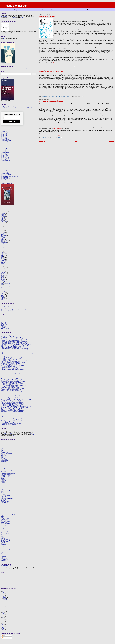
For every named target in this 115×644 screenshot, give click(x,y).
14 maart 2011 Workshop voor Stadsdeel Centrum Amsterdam (12, 408)
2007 (3, 630)
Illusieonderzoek (31, 433)
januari (4, 611)
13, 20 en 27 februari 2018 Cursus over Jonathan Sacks (10, 354)
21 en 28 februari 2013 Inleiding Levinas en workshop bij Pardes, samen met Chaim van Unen (17, 397)
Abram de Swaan (4, 213)
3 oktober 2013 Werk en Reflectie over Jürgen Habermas (11, 393)
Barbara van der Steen (5, 317)
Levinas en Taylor (4, 172)
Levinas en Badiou (4, 132)
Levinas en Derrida (4, 143)
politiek (2, 279)
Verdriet (2, 456)
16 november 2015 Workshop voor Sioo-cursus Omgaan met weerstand (13, 370)
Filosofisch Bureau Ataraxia (6, 320)
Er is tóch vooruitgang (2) (5, 523)
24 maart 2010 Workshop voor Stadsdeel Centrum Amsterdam (12, 418)
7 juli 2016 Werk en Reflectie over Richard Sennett (10, 365)
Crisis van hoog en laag (5, 511)
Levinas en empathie (5, 147)
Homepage (77, 141)
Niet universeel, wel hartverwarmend (51, 71)
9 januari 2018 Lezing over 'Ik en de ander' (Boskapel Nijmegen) (12, 356)
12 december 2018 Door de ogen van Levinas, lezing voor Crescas (12, 346)
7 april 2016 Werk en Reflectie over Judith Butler (9, 367)
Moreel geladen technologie (6, 472)
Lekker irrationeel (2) (5, 559)
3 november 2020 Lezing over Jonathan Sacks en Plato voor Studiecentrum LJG (15, 335)
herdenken (3, 244)
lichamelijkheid (4, 262)
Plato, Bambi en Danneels (5, 462)
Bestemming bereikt (4, 519)
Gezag (2, 543)
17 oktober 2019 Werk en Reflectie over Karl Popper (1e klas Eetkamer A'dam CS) (15, 342)
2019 (3, 615)
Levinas (51, 67)
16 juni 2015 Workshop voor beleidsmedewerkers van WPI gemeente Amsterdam (15, 375)
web (15, 18)
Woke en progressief (4, 308)
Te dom (2, 517)
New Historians (4, 274)
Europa (47, 96)
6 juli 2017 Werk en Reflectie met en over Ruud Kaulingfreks (12, 359)
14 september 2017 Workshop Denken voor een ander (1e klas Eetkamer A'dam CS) (15, 358)
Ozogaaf (2, 326)
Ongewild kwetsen (4, 493)
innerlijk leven (3, 250)
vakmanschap (3, 292)
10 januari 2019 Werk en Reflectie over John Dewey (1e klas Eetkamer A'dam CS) (15, 345)
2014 (3, 621)
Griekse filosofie (4, 242)
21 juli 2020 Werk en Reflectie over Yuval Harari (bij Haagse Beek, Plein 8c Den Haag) (16, 336)
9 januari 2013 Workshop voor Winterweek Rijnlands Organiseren (12, 398)
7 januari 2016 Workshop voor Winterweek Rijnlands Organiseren (12, 369)
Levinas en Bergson (4, 134)
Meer (13, 436)
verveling (3, 295)
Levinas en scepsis (4, 168)
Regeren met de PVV (5, 453)
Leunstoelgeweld (4, 513)
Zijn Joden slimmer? (4, 444)
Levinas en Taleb (4, 171)
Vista (2, 485)
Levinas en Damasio (4, 138)
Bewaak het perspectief (5, 531)
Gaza (2, 516)
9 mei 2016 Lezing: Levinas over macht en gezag (9, 366)
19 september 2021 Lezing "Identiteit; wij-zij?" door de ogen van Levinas (14, 334)
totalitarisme (3, 289)
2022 (3, 595)
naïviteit (2, 270)
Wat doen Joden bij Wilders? (6, 540)
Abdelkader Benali (4, 212)
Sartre (2, 285)
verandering (3, 293)
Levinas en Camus (4, 137)
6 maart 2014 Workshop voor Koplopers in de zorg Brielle (11, 389)
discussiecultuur (4, 236)
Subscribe (12, 121)
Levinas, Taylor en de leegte (6, 179)
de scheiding (3, 232)
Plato (2, 277)
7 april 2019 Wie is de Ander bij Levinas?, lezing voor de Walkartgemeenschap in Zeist (16, 344)
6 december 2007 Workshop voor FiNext (8, 423)
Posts (3, 636)
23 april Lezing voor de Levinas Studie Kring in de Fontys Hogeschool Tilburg (15, 107)
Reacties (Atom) (48, 144)
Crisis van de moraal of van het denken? (8, 508)
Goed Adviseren (4, 321)
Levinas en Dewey (4, 144)
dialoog (2, 235)
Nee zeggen (3, 272)
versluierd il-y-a (4, 294)
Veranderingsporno (4, 530)
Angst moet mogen (4, 497)
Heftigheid (3, 469)
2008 (3, 629)
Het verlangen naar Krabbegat (6, 491)
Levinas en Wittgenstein (5, 174)
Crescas (2, 319)
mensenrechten (54, 96)
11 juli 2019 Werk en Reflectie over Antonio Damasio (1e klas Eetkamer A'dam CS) (15, 343)
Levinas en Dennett (4, 142)
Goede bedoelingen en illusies (6, 489)
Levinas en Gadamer (5, 148)
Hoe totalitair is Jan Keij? (47, 16)
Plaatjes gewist (4, 560)
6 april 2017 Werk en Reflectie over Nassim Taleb (10, 360)
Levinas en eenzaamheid (5, 145)
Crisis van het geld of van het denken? (8, 506)
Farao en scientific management (6, 454)
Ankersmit (3, 216)
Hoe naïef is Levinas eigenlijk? (6, 504)
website (54, 63)
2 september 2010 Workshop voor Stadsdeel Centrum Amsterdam (12, 412)
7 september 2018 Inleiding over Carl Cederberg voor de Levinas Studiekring (14, 348)
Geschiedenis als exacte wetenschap (7, 552)
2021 (3, 612)
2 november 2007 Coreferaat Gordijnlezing (8, 425)
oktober (5, 598)
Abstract (2, 466)
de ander (2, 231)
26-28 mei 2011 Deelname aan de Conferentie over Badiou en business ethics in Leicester (16, 407)
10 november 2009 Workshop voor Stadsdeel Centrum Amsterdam (12, 421)
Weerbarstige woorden (5, 545)
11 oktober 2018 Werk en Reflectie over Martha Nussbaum (11, 347)
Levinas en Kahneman (5, 156)
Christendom (44, 96)
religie (2, 282)
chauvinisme (3, 225)
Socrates (2, 288)
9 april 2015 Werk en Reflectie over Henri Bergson (10, 377)
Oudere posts (112, 141)
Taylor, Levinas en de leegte (6, 529)
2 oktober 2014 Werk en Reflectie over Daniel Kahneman (11, 383)
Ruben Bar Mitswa (4, 483)
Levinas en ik (3, 154)
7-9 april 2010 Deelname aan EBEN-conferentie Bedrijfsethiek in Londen (14, 417)
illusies (2, 249)
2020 (3, 614)
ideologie (3, 247)
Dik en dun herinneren (5, 452)
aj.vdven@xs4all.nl (4, 16)
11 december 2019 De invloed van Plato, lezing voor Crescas (11, 341)
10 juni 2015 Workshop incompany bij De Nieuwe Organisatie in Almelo (13, 376)
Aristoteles (3, 218)
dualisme (2, 237)
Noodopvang (3, 481)
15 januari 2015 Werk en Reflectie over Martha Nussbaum (11, 379)
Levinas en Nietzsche (5, 162)
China (2, 226)
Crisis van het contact (5, 509)
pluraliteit (3, 278)
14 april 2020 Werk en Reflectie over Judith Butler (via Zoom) (12, 338)
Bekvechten (3, 547)
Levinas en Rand (4, 166)
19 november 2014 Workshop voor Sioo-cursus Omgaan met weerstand (13, 382)
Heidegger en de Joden (6, 566)
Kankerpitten (3, 488)
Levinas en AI (3, 130)
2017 (3, 617)
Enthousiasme (3, 480)
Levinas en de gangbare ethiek (6, 141)
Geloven (2, 467)
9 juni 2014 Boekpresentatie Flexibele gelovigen (9, 386)
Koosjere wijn (3, 554)
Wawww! (3, 512)
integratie (50, 96)
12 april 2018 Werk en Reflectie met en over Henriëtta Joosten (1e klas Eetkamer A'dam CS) (17, 353)
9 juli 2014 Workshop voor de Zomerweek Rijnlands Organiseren (12, 384)
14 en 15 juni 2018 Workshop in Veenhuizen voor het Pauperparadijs (13, 351)
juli (4, 602)
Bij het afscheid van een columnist (7, 498)
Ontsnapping (3, 478)
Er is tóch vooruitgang (5, 519)
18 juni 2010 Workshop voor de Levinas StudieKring (10, 414)
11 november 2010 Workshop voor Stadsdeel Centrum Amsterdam (12, 410)
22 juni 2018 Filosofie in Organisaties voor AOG (9, 350)
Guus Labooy (3, 322)
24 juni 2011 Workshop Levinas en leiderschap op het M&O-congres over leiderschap (16, 406)
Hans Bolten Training (5, 323)
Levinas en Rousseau (5, 167)
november (5, 597)
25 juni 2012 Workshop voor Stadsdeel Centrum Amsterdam (11, 402)
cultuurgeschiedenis (4, 230)
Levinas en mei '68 (4, 159)
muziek (2, 269)
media (2, 266)
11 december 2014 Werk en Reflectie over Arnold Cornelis (11, 381)
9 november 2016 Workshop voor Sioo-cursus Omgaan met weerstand (13, 363)
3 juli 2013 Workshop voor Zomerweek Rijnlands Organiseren (12, 395)
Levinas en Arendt (4, 131)
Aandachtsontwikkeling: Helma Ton (7, 316)
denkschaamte (3, 234)
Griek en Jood (3, 441)
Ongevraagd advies (4, 502)
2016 (3, 619)
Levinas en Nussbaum (5, 163)
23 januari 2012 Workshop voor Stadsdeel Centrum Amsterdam (12, 403)
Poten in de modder (4, 486)
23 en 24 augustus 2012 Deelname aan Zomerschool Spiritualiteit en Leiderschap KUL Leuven (17, 400)
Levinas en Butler (4, 135)
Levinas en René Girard (5, 305)
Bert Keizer (3, 222)
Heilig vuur (3, 465)
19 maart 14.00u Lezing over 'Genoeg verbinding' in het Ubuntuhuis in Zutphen (15, 106)
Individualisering (4, 473)
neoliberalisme (3, 273)
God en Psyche (4, 520)
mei (4, 604)
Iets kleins (3, 518)
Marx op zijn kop (4, 498)
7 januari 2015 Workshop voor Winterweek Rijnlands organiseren (12, 380)
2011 (3, 625)
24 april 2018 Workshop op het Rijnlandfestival (9, 352)
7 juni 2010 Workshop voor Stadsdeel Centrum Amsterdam (11, 415)
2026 (3, 590)
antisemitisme (3, 217)
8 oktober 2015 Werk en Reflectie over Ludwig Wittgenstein (11, 371)
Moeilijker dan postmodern (6, 496)
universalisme (63, 96)
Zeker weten (3, 458)
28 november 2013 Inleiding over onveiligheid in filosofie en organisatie (13, 392)
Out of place (3, 550)
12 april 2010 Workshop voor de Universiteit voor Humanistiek (12, 416)
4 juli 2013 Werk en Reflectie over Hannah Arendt (10, 394)
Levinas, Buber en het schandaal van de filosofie (9, 177)
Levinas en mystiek (4, 161)
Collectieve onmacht (5, 532)
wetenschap (3, 297)
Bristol (2, 524)
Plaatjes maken (4, 492)
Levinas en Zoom (4, 176)
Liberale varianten (4, 556)
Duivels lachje (3, 525)
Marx (2, 265)
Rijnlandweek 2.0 (4, 327)
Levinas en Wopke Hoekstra (6, 175)
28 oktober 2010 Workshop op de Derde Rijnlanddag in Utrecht (12, 411)
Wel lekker (3, 555)
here (4, 38)
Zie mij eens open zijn (5, 526)
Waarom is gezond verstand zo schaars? (8, 515)
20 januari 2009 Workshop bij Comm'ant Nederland (10, 420)
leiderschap (3, 259)
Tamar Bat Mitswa (4, 522)
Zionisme (3, 494)
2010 (3, 626)
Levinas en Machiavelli (5, 158)
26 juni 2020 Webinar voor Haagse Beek (8, 337)
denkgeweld (47, 67)
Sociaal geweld (4, 527)
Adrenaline (3, 536)
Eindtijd (2, 553)
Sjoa (2, 287)
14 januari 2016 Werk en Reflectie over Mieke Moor (10, 368)
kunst (2, 259)
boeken (2, 224)
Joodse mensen (4, 449)
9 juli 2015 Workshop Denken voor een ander (9, 372)
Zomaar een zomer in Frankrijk (6, 503)
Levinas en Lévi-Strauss (5, 157)
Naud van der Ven (17, 6)
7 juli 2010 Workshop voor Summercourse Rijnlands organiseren (12, 413)
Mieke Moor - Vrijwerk (5, 325)
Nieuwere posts (42, 141)
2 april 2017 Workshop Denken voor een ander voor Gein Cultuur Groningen (14, 361)
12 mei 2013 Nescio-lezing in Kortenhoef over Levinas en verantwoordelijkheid (15, 396)
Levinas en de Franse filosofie (6, 140)
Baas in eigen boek (4, 514)
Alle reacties (5, 638)
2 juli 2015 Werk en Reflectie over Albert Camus (9, 374)
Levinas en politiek (4, 164)
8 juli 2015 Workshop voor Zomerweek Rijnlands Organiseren (12, 373)
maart (4, 606)
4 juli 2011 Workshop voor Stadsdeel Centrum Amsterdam (11, 406)
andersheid (43, 67)
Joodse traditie (3, 254)
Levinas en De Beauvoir (5, 139)
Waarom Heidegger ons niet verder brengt (8, 474)
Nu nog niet (3, 539)
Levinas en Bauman (4, 133)
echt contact (3, 238)
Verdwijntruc (3, 455)
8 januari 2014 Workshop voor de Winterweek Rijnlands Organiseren (13, 391)
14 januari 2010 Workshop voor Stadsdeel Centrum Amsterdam (12, 419)
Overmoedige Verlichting (5, 549)
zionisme (2, 300)
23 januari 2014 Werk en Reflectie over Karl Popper (10, 390)
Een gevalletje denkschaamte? (6, 307)
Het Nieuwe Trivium (5, 324)
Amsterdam (3, 214)
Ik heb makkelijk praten (5, 541)
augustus (5, 601)
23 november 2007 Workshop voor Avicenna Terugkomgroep (11, 424)
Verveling (3, 484)
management (3, 264)
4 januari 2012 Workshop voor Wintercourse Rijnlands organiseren (12, 404)
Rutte (2, 284)
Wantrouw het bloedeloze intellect (7, 534)
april (4, 605)
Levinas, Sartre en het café (6, 178)
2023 (3, 594)
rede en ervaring (59, 67)
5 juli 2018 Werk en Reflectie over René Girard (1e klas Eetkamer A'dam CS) (14, 349)
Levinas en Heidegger (5, 153)
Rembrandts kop (4, 459)
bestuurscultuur (4, 223)
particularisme (3, 276)
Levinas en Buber (4, 135)
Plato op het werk (4, 461)
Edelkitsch (3, 495)
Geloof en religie (4, 450)
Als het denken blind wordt (6, 521)
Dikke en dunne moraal (47, 92)
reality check (54, 67)
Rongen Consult (4, 328)
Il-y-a (2, 505)
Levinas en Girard (4, 150)
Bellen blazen (3, 557)
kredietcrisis (3, 258)
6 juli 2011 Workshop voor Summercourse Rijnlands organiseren (12, 405)
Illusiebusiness (3, 510)
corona (2, 229)
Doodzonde (3, 482)
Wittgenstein (3, 299)
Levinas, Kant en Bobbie (5, 177)
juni (4, 603)
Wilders (2, 298)
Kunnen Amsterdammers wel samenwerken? (9, 463)
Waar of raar (3, 487)
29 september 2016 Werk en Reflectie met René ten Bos (11, 364)
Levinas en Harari (4, 152)
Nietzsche (3, 275)
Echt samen (3, 477)
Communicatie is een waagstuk (6, 475)
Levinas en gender (4, 149)
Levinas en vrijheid (4, 173)
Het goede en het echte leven (6, 446)
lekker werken (3, 260)
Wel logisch (3, 546)
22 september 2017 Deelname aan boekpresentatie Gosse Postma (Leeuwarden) (15, 357)
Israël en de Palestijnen (58, 128)
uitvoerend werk (4, 290)
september (5, 600)
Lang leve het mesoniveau (5, 309)
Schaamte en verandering (5, 286)
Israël (2, 253)
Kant (2, 255)
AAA (2, 443)
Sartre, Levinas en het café (6, 540)
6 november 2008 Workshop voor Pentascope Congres (10, 422)
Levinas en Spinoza (4, 170)
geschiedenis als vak (4, 240)
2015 (3, 620)
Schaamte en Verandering (5, 329)
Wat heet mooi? (4, 500)
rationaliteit (3, 279)
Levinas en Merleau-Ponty (6, 160)
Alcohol (2, 558)
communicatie (3, 228)
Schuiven (44, 134)
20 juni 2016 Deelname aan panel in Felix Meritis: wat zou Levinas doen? (14, 365)
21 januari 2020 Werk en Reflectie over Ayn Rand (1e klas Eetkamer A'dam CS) (15, 339)
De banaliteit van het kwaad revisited (7, 311)
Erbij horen (3, 542)
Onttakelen (3, 548)
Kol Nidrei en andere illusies (6, 507)
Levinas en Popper (4, 165)
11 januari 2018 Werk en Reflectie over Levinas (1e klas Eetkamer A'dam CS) (14, 355)
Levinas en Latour (4, 156)
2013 (3, 622)
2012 (3, 624)
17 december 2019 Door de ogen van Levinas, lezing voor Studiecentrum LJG (14, 340)
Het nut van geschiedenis (5, 533)
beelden (2, 220)
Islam (2, 252)
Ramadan (3, 538)
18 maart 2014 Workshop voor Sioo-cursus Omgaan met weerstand (13, 388)
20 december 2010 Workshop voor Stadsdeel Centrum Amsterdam (12, 409)
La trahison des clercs (5, 464)
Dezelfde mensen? (4, 456)
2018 (3, 616)
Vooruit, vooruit (4, 551)
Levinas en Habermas (5, 151)
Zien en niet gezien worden (6, 477)
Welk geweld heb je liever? (6, 476)
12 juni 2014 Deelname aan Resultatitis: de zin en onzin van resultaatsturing (14, 385)
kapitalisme (3, 256)
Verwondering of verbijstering (6, 470)
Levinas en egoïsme (4, 146)
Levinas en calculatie (5, 136)
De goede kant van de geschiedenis (51, 101)
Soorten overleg (4, 445)
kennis (2, 257)
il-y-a (2, 248)
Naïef (2, 537)
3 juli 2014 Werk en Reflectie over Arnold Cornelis (10, 385)
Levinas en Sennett (4, 169)
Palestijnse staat (4, 448)
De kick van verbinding (5, 468)
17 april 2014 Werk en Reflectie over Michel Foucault (10, 387)
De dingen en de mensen (5, 501)
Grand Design (3, 544)
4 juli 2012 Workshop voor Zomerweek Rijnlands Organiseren (12, 401)
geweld (43, 138)
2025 (3, 591)
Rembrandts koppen (4, 460)
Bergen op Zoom (4, 221)
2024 (3, 593)
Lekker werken (4, 457)
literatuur (3, 263)
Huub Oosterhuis (4, 246)
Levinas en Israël (4, 155)
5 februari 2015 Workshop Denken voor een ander (10, 378)
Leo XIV (2, 306)
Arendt (2, 217)
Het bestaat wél (4, 490)
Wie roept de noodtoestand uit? (6, 471)
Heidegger (3, 243)
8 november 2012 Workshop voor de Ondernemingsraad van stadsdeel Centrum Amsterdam (17, 399)
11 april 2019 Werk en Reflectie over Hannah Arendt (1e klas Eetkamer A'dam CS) (15, 344)
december (5, 596)
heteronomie (3, 245)
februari (5, 610)
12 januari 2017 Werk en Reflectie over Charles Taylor (10, 362)
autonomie (3, 219)
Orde (2, 535)
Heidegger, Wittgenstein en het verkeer (8, 451)
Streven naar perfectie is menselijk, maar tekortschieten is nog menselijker (14, 310)
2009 (3, 627)
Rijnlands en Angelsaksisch (6, 283)
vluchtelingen (68, 96)
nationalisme (46, 138)
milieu (2, 268)
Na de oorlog (3, 479)
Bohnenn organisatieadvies (6, 318)
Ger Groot (3, 239)
